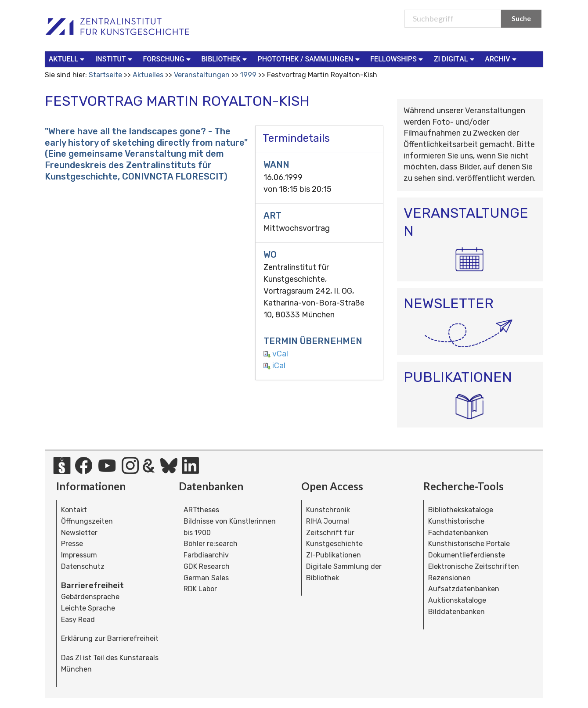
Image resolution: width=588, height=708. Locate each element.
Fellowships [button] (398, 59)
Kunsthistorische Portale (469, 544)
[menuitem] (69, 59)
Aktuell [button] (68, 59)
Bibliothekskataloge (461, 510)
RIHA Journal (328, 521)
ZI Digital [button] (455, 59)
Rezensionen (449, 578)
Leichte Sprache (88, 608)
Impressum (79, 555)
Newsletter (79, 533)
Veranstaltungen (202, 75)
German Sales (206, 578)
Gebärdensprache (90, 597)
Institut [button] (115, 59)
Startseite (105, 75)
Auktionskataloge (457, 600)
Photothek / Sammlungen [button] (310, 59)
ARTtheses (201, 510)
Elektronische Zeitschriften (474, 566)
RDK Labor (200, 589)
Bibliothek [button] (225, 59)
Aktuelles (148, 75)
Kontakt (74, 510)
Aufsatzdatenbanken (464, 589)
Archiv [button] (501, 59)
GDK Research (207, 566)
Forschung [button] (168, 59)
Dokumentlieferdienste (467, 555)
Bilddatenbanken (456, 612)
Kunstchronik (328, 510)
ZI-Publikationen (334, 555)
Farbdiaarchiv (206, 555)
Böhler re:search (211, 544)
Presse (72, 544)
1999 (248, 75)
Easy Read (78, 620)
